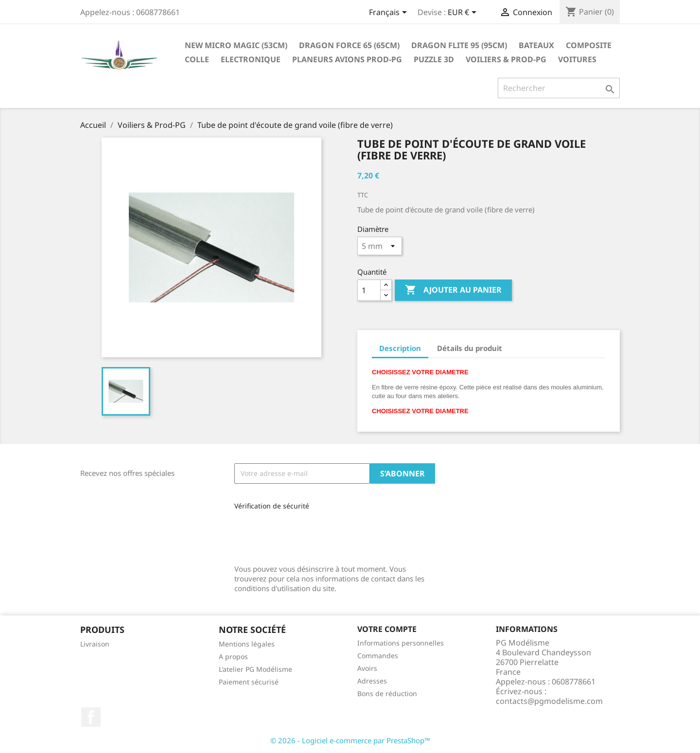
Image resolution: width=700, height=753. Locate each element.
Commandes (378, 656)
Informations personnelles (401, 643)
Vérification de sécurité (272, 506)
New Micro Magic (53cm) (236, 45)
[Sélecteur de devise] (464, 13)
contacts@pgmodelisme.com (549, 701)
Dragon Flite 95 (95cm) (459, 45)
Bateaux (536, 45)
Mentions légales (247, 644)
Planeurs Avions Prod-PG (347, 59)
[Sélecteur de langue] (390, 13)
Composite (589, 45)
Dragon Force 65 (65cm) (349, 45)
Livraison (95, 644)
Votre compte (387, 629)
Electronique (251, 59)
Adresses (372, 681)
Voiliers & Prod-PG (506, 59)
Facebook (91, 717)
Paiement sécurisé (249, 682)
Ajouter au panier (453, 290)
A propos (233, 657)
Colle (197, 59)
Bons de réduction (387, 693)
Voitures (577, 59)
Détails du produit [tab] (470, 348)
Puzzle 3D (434, 59)
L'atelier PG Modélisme (255, 669)
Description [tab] (400, 348)
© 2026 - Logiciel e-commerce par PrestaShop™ (350, 740)
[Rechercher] (559, 88)
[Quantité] (369, 290)
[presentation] (299, 534)
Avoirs (367, 668)
